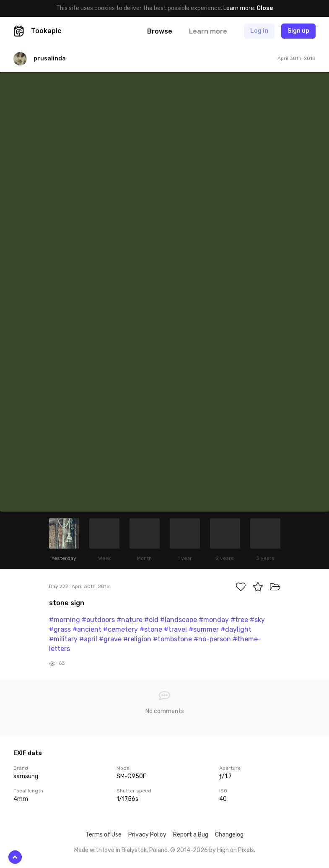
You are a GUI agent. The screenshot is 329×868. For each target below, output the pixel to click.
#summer (204, 629)
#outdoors (98, 620)
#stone (151, 629)
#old (151, 620)
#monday (214, 620)
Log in (259, 31)
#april (88, 639)
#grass (60, 629)
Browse (160, 31)
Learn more (239, 8)
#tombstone (172, 639)
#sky (257, 620)
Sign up (298, 31)
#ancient (87, 629)
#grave (110, 639)
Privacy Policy (147, 835)
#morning (65, 620)
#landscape (179, 620)
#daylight (236, 629)
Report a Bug (191, 835)
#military (63, 639)
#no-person (212, 639)
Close (265, 8)
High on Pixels (236, 850)
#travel (175, 629)
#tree (239, 620)
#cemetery (120, 629)
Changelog (229, 835)
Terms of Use (104, 835)
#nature (130, 620)
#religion (137, 639)
